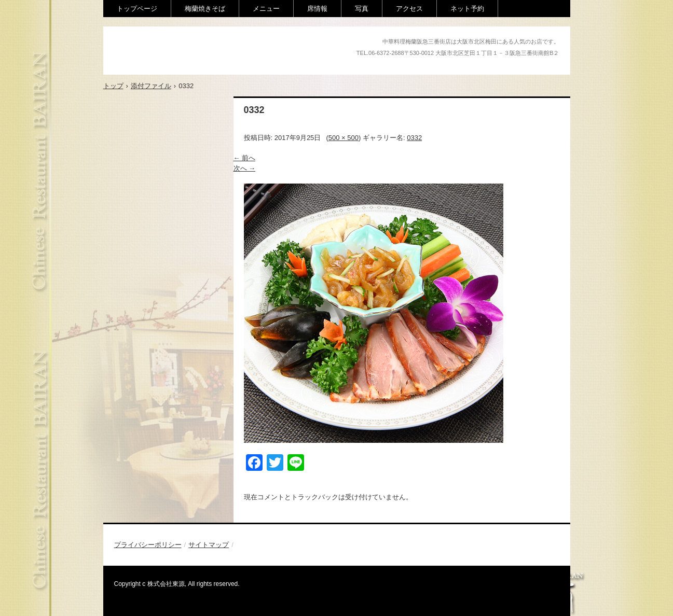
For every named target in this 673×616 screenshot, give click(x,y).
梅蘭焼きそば (205, 9)
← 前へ (245, 158)
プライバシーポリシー (148, 545)
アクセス (409, 9)
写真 (362, 9)
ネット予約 (467, 9)
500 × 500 (344, 138)
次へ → (245, 168)
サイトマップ (209, 545)
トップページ (137, 9)
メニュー (266, 9)
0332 (414, 138)
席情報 (317, 9)
